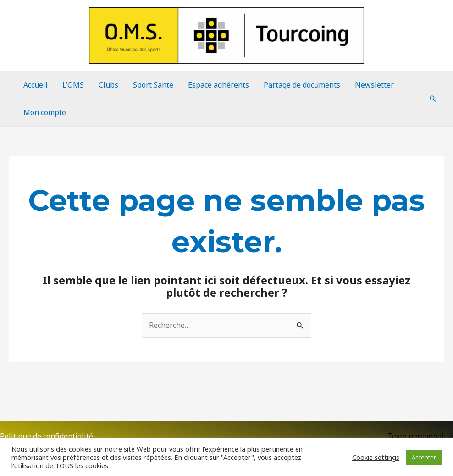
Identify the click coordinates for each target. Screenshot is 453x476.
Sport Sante (153, 85)
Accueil (36, 85)
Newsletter (374, 85)
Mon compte (45, 112)
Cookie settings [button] (376, 457)
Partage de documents (302, 85)
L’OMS (73, 85)
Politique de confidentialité (47, 436)
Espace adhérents (218, 85)
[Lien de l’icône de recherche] (433, 99)
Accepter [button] (424, 457)
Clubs (108, 85)
